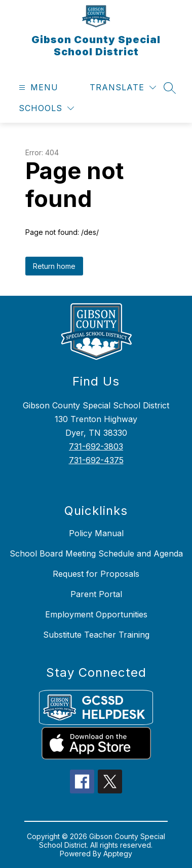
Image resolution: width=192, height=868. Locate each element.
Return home (54, 266)
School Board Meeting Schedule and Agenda (96, 553)
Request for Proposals (96, 574)
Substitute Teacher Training (96, 635)
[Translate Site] (123, 88)
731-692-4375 (96, 460)
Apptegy (118, 854)
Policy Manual (96, 533)
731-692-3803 (96, 446)
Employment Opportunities (96, 614)
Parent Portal (96, 594)
